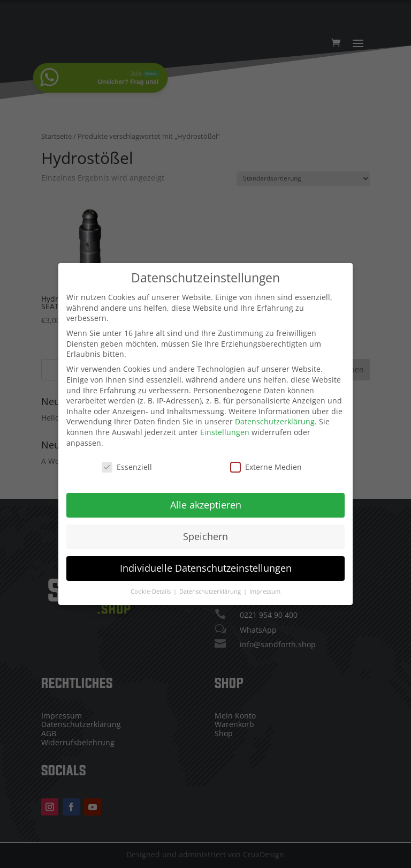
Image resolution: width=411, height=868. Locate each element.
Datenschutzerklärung (275, 417)
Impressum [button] (265, 587)
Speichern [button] (205, 532)
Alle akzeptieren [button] (206, 500)
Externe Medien (266, 463)
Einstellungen (225, 427)
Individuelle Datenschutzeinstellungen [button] (206, 564)
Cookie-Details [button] (151, 587)
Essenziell (127, 463)
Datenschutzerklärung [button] (211, 587)
